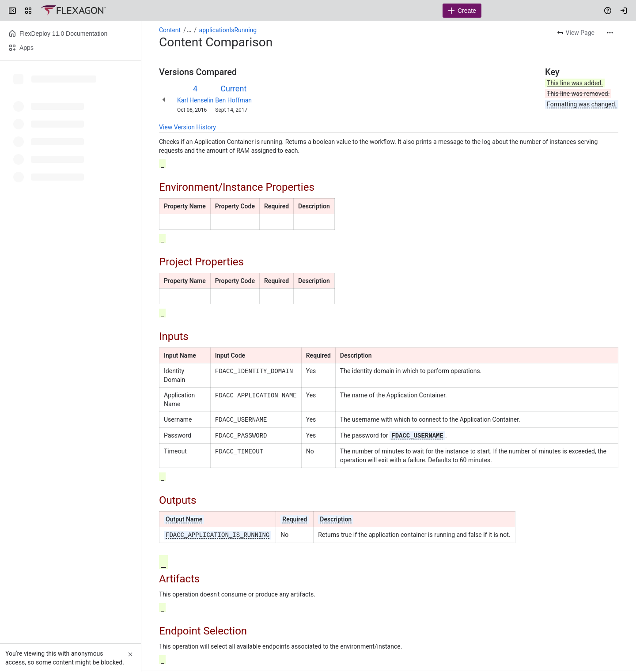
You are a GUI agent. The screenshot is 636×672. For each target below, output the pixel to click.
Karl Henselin (195, 100)
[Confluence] (73, 11)
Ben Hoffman (233, 100)
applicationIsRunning (228, 30)
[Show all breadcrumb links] (189, 30)
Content (170, 30)
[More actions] (610, 33)
